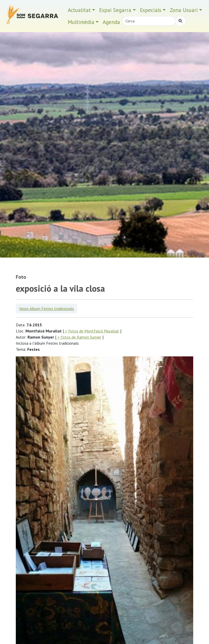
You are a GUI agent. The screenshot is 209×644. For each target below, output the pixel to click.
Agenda (111, 22)
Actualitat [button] (79, 10)
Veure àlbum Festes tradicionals (47, 308)
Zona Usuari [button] (184, 10)
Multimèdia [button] (81, 22)
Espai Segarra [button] (115, 10)
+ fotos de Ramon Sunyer (79, 337)
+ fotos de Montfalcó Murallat (92, 331)
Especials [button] (151, 10)
